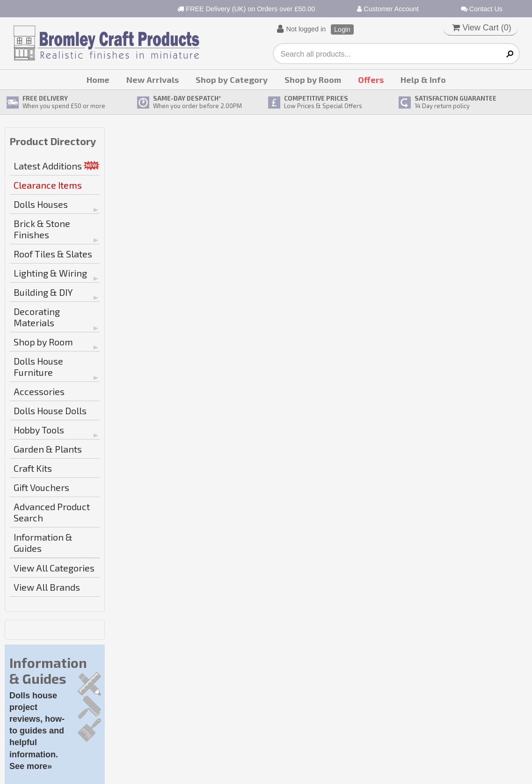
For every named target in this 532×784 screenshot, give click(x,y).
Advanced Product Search (52, 512)
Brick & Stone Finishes (42, 229)
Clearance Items (48, 185)
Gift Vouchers (41, 487)
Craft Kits (33, 468)
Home (98, 80)
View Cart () (482, 28)
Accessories (39, 391)
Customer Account (388, 9)
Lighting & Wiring (50, 273)
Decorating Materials (37, 317)
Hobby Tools (39, 430)
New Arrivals (153, 80)
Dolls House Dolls (50, 410)
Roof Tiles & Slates (53, 254)
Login (342, 29)
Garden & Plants (48, 449)
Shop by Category (232, 80)
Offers (371, 80)
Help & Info (423, 80)
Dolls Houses (41, 204)
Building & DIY (43, 292)
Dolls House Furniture (38, 366)
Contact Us (482, 9)
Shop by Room (313, 80)
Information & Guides (43, 542)
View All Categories (54, 568)
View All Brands (47, 587)
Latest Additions (48, 166)
